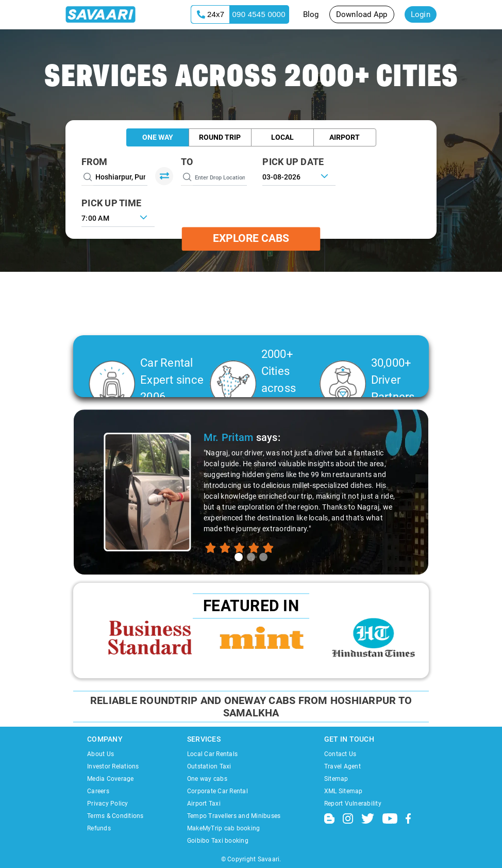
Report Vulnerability (353, 804)
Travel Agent (342, 766)
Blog (311, 14)
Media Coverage (111, 779)
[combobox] (118, 217)
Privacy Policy (108, 804)
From (94, 162)
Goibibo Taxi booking (218, 841)
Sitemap (336, 779)
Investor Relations (113, 766)
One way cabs (207, 779)
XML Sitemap (344, 791)
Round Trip (220, 137)
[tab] (239, 557)
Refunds (99, 828)
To (187, 162)
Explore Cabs (251, 239)
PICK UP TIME (111, 203)
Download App (362, 14)
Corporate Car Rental (217, 791)
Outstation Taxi (209, 766)
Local (282, 137)
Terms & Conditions (115, 816)
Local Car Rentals (212, 754)
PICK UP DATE (293, 162)
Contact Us (340, 754)
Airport (345, 137)
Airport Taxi (204, 804)
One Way (158, 137)
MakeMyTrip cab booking (224, 828)
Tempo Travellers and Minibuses (234, 816)
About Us (101, 754)
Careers (98, 791)
